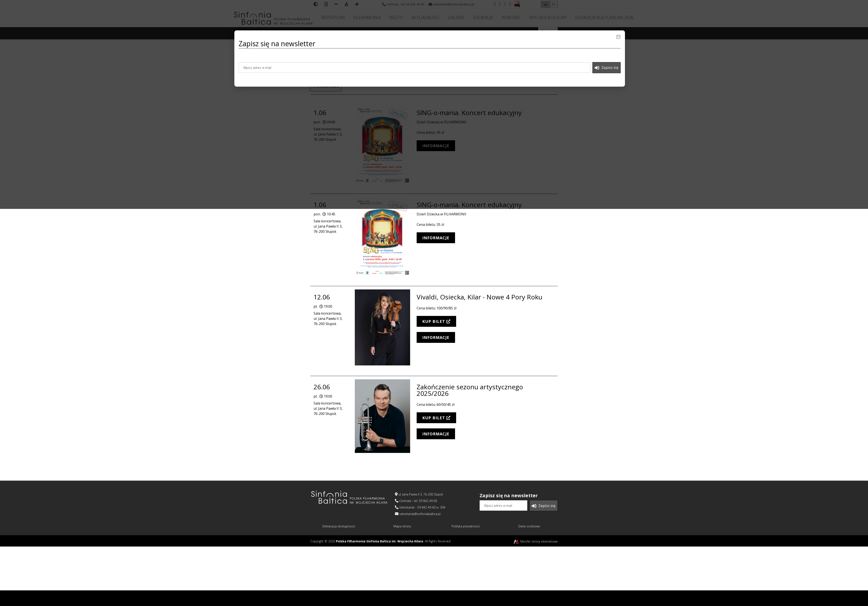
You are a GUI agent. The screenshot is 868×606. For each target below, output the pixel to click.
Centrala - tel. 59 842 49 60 (416, 501)
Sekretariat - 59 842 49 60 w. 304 (420, 507)
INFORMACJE (436, 238)
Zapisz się (607, 68)
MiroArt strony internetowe (535, 541)
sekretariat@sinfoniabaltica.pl (418, 514)
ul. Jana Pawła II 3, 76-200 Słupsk (419, 494)
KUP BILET (436, 321)
